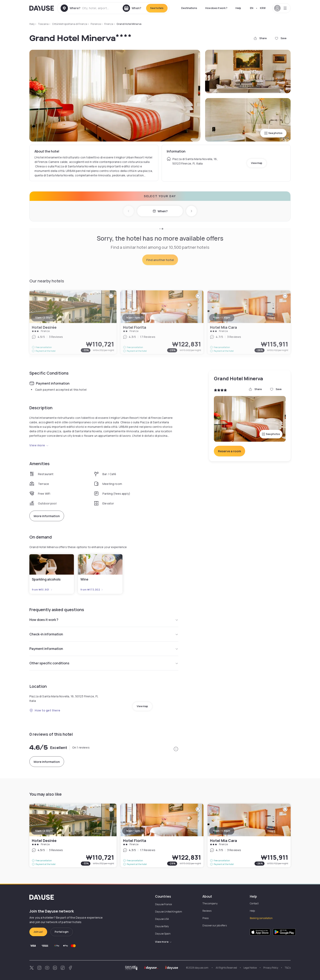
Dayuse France (163, 904)
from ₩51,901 (42, 590)
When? (160, 211)
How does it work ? (216, 8)
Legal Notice (250, 968)
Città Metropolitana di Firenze (70, 24)
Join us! (38, 932)
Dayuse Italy (162, 926)
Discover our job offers (215, 925)
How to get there (45, 710)
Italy (32, 24)
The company (210, 903)
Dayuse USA (162, 919)
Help (238, 8)
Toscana (43, 24)
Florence (96, 24)
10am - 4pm (133, 831)
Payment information (104, 649)
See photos (273, 133)
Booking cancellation (261, 918)
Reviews (207, 911)
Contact (254, 903)
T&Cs (288, 968)
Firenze (109, 24)
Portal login (62, 932)
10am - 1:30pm (222, 831)
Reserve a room (229, 451)
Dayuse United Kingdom (169, 912)
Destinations (189, 8)
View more (39, 445)
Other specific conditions (104, 663)
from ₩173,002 (92, 590)
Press (206, 918)
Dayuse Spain (163, 934)
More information (47, 516)
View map (257, 163)
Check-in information (104, 634)
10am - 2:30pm (44, 831)
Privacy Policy (271, 968)
